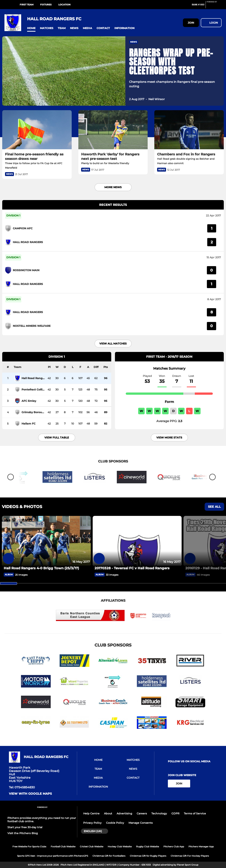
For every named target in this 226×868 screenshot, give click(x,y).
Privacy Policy (92, 823)
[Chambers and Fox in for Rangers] (189, 130)
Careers (142, 813)
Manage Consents (141, 823)
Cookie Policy (115, 823)
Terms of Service (195, 813)
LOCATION (64, 5)
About (108, 813)
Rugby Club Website (148, 847)
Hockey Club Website (120, 847)
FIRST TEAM (27, 5)
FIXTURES (46, 5)
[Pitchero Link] (214, 6)
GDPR (175, 813)
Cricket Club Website (92, 847)
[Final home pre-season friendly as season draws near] (37, 130)
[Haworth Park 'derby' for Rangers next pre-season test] (113, 130)
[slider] (9, 583)
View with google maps (30, 794)
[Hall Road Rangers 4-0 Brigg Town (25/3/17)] (46, 541)
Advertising (124, 813)
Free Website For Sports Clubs (29, 847)
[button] (31, 28)
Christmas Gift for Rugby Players (148, 856)
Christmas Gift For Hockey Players (190, 856)
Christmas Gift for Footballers (109, 856)
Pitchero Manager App (201, 847)
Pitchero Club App (174, 847)
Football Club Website (63, 847)
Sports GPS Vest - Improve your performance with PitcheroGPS (53, 856)
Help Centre (91, 813)
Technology (159, 813)
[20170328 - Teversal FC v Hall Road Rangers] (137, 541)
